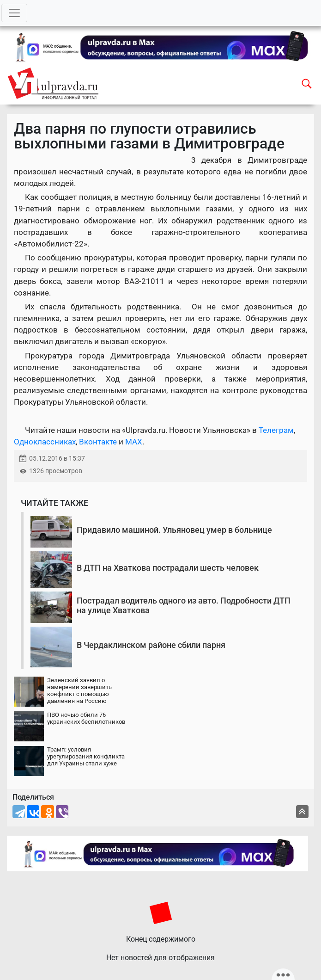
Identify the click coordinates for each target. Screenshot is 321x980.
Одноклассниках (45, 442)
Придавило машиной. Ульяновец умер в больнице (174, 530)
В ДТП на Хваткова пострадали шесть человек (168, 568)
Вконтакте (98, 442)
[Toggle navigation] (14, 13)
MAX (134, 442)
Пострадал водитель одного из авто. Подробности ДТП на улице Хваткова (184, 606)
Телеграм (276, 430)
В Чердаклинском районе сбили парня (151, 645)
